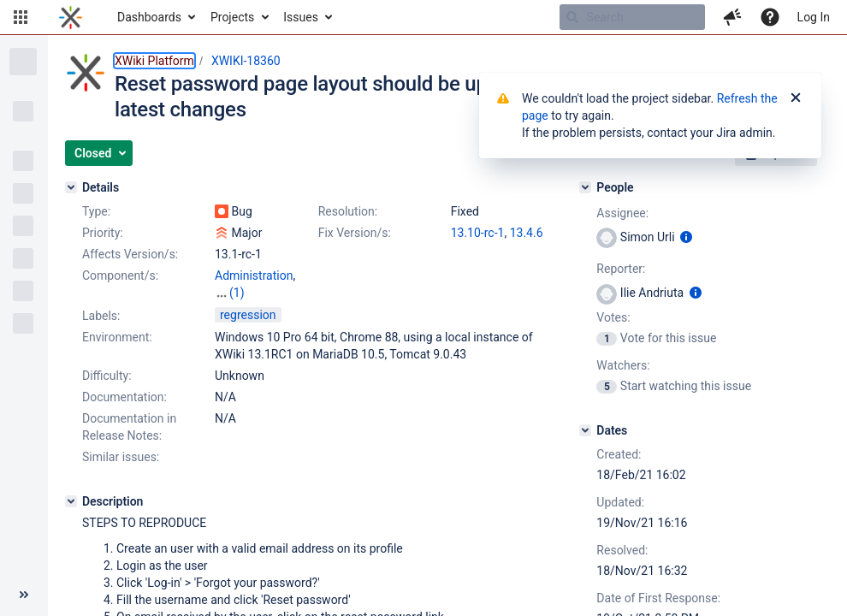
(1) (237, 293)
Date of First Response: (658, 598)
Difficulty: (107, 376)
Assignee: (622, 213)
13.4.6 (527, 233)
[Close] (796, 98)
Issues (301, 17)
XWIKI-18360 (246, 61)
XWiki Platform (154, 61)
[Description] (71, 501)
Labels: (101, 316)
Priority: (103, 233)
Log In (814, 17)
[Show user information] (686, 237)
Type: (96, 211)
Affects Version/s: (130, 254)
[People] (585, 187)
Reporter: (621, 269)
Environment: (117, 337)
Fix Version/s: (355, 233)
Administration (254, 275)
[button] (21, 17)
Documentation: (124, 397)
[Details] (71, 187)
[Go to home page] (71, 17)
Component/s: (120, 275)
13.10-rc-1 (478, 233)
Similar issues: (121, 457)
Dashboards (149, 17)
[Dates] (585, 430)
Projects (232, 17)
